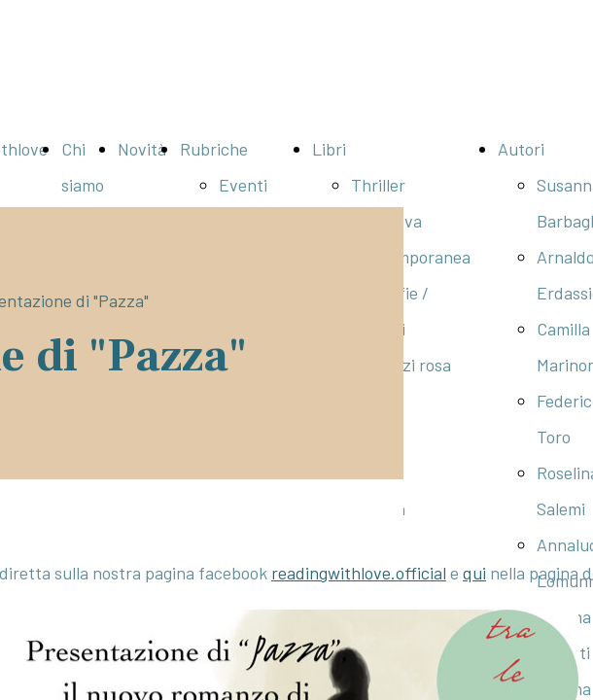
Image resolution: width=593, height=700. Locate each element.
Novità (142, 149)
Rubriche (214, 149)
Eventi (243, 185)
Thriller (378, 185)
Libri (329, 149)
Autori (521, 149)
